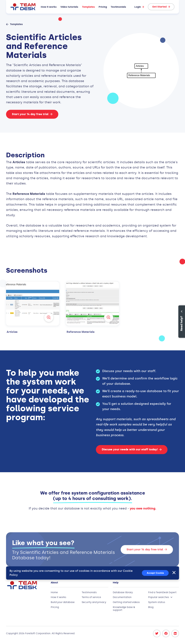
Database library (123, 592)
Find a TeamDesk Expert (162, 592)
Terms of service (91, 597)
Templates (88, 7)
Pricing (103, 7)
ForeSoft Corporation (38, 633)
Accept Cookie (155, 573)
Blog (151, 607)
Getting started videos (126, 602)
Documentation (122, 597)
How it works (49, 7)
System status (157, 602)
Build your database (63, 602)
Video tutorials (69, 7)
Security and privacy (94, 602)
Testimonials (118, 7)
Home (54, 592)
